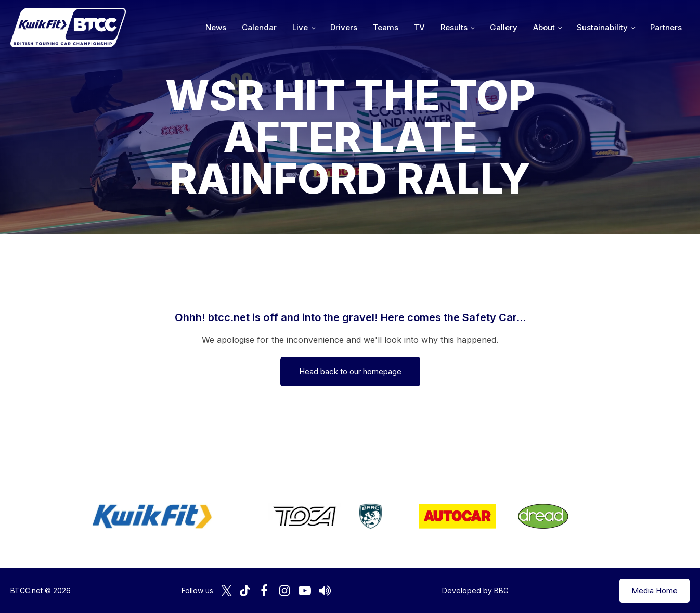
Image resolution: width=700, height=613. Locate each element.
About (544, 27)
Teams (386, 27)
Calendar (259, 27)
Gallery (504, 27)
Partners (666, 27)
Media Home (654, 590)
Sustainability (602, 27)
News (216, 27)
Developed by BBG (475, 590)
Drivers (344, 27)
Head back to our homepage (350, 371)
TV (419, 27)
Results (454, 27)
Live (300, 27)
